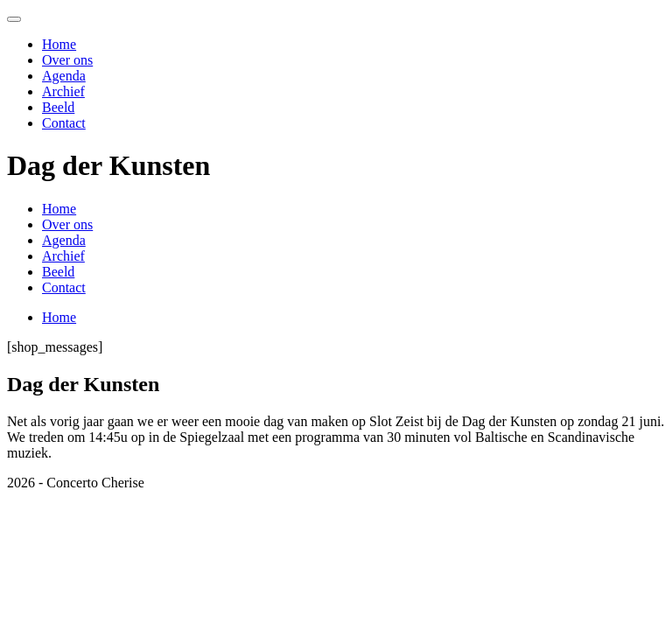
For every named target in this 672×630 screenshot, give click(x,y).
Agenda (64, 76)
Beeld (58, 107)
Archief (63, 91)
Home (59, 44)
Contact (64, 123)
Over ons (67, 60)
